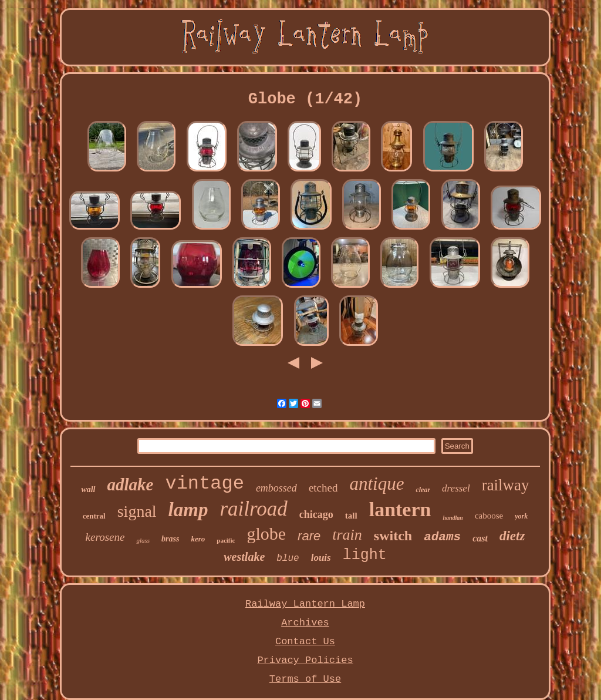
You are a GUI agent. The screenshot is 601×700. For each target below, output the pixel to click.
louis (321, 558)
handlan (453, 518)
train (347, 535)
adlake (131, 484)
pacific (226, 540)
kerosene (105, 537)
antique (377, 484)
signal (137, 511)
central (94, 516)
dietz (512, 536)
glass (143, 540)
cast (480, 538)
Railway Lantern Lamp (305, 604)
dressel (456, 488)
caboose (489, 516)
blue (288, 558)
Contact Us (305, 642)
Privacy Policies (305, 660)
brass (170, 539)
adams (442, 537)
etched (323, 488)
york (521, 516)
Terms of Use (305, 679)
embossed (276, 488)
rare (309, 536)
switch (393, 536)
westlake (244, 557)
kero (198, 539)
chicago (316, 514)
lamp (188, 510)
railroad (253, 509)
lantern (400, 509)
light (365, 555)
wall (88, 489)
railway (506, 485)
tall (351, 516)
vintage (204, 484)
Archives (305, 623)
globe (266, 534)
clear (423, 490)
